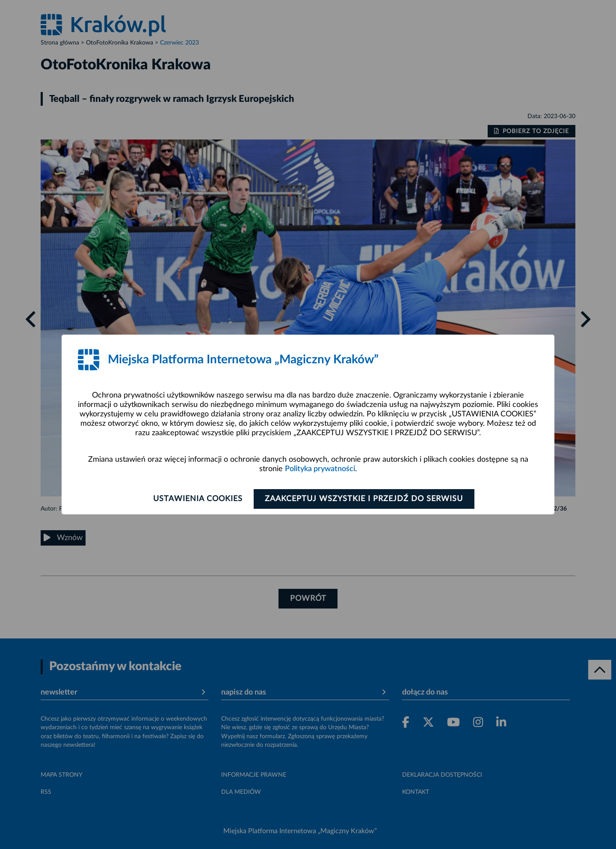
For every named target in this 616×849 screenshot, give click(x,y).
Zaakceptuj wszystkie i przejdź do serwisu (364, 499)
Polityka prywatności (320, 469)
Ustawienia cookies (197, 499)
